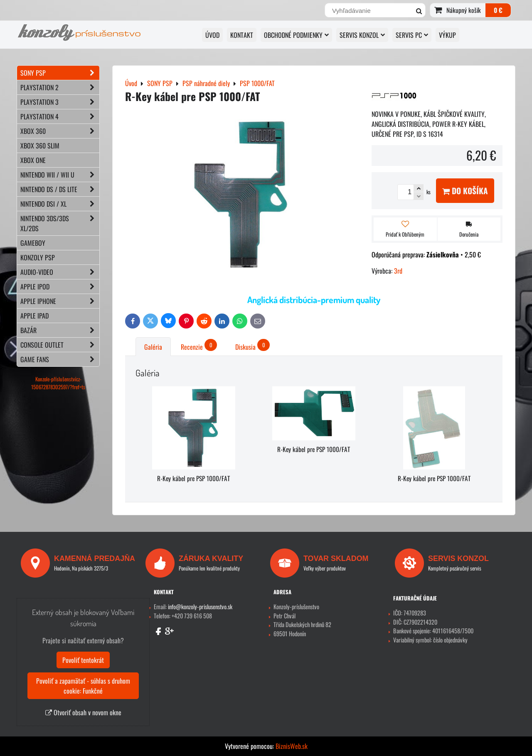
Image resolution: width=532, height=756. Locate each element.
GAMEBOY (33, 243)
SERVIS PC (412, 35)
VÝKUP (447, 35)
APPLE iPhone (60, 301)
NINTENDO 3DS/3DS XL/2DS (60, 223)
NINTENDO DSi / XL (60, 204)
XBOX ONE (33, 160)
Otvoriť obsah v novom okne (83, 712)
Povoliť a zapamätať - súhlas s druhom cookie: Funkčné (83, 686)
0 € (498, 10)
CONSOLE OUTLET (60, 345)
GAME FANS (60, 359)
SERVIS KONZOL (362, 35)
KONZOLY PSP (38, 257)
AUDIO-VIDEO (60, 272)
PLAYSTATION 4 (60, 116)
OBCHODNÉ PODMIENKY (296, 35)
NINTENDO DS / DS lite (60, 189)
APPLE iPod (60, 287)
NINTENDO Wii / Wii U (60, 175)
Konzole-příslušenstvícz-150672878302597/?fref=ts (58, 383)
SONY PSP (60, 73)
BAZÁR (60, 330)
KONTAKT (242, 35)
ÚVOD (212, 35)
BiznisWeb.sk (292, 746)
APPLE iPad (34, 316)
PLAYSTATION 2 (60, 87)
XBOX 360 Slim (40, 146)
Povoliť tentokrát (83, 660)
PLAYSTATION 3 (60, 102)
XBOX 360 (60, 131)
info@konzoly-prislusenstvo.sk (200, 607)
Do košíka (465, 191)
